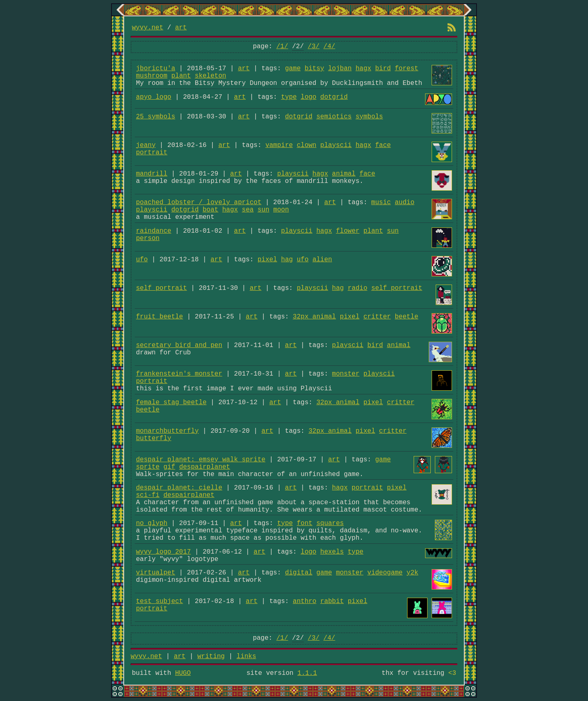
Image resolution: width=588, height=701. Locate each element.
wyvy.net (148, 28)
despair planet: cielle (179, 488)
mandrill (152, 174)
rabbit (332, 601)
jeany (146, 145)
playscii (336, 145)
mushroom (152, 76)
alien (322, 260)
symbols (369, 117)
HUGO (183, 673)
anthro (305, 601)
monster (346, 374)
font (305, 523)
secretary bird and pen (179, 345)
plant (181, 76)
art (181, 28)
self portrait (161, 288)
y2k (413, 573)
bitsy (314, 69)
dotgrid (334, 97)
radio (358, 288)
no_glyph (152, 523)
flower (348, 231)
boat (210, 210)
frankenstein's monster (179, 374)
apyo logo (154, 97)
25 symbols (156, 117)
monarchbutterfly (167, 431)
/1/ (282, 47)
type (289, 97)
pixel (267, 260)
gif (169, 467)
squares (330, 523)
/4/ (329, 47)
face (383, 145)
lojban (340, 69)
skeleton (210, 76)
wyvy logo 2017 (163, 552)
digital (299, 573)
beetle (407, 317)
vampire (279, 145)
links (246, 656)
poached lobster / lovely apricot (199, 203)
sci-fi (148, 495)
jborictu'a (156, 69)
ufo (142, 260)
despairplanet (205, 467)
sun (264, 210)
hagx (363, 69)
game (293, 69)
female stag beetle (171, 403)
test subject (159, 601)
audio (405, 203)
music (381, 203)
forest (407, 69)
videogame (385, 573)
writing (211, 656)
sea (248, 210)
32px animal (314, 317)
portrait (152, 153)
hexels (332, 552)
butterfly (154, 438)
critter (377, 317)
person (148, 238)
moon (281, 210)
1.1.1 (307, 673)
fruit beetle (159, 317)
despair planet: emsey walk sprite (201, 460)
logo (308, 97)
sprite (148, 467)
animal (344, 174)
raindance (154, 231)
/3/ (314, 47)
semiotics (334, 117)
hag (287, 260)
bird (383, 69)
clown (307, 145)
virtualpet (156, 573)
